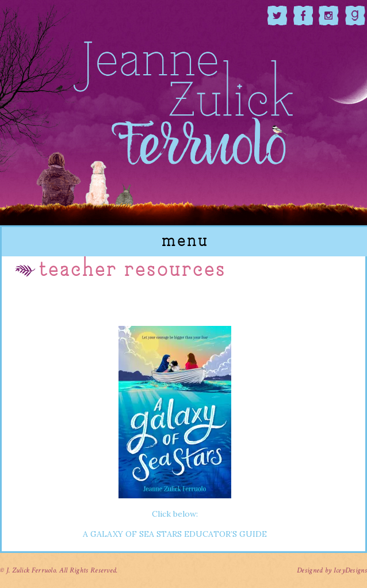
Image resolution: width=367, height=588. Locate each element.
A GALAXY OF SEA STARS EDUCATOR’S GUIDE (175, 534)
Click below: (175, 421)
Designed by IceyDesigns (332, 570)
